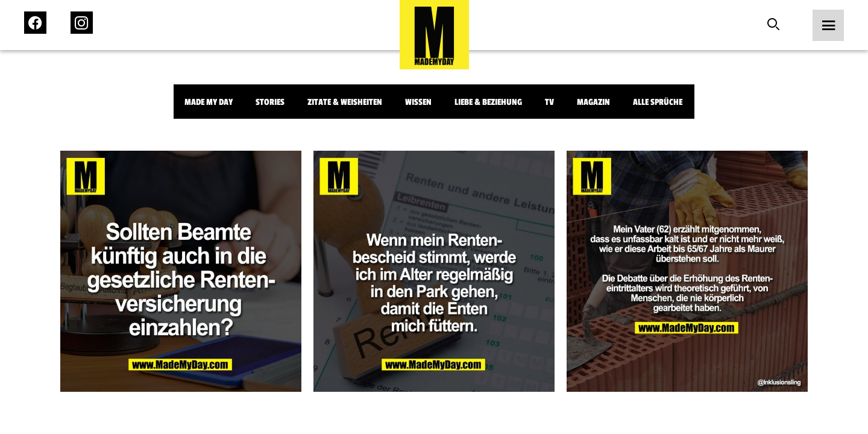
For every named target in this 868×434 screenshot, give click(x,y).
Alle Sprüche (658, 102)
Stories (270, 102)
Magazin (593, 102)
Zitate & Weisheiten (345, 102)
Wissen (418, 102)
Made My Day (209, 102)
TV (549, 102)
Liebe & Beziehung (488, 102)
